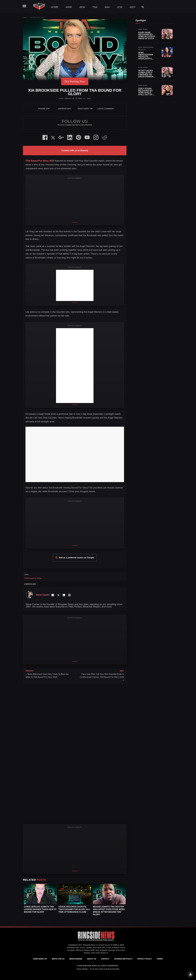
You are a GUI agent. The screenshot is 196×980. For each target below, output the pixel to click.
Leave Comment (106, 109)
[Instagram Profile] (69, 595)
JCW (120, 7)
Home (55, 7)
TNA (95, 7)
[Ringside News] (96, 941)
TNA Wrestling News (37, 17)
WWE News (143, 29)
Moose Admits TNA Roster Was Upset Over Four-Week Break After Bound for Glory (109, 911)
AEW (82, 7)
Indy (133, 7)
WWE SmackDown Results (146, 48)
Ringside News (89, 945)
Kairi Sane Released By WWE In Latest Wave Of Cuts (147, 35)
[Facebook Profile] (53, 595)
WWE (69, 7)
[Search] (142, 7)
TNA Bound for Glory (33, 578)
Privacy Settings (82, 969)
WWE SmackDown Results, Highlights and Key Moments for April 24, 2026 (146, 59)
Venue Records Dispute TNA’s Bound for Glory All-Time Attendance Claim (75, 909)
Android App (64, 109)
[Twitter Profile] (58, 595)
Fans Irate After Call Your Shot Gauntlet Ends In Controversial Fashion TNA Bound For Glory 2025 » (102, 677)
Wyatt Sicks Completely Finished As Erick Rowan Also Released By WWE (147, 76)
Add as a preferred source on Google (75, 558)
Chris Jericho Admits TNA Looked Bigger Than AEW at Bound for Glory (40, 909)
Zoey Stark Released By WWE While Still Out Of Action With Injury (145, 94)
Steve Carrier (65, 99)
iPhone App (44, 109)
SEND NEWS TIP (85, 109)
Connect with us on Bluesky (75, 150)
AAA (107, 7)
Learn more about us (99, 953)
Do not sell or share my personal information (105, 969)
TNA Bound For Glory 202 (39, 161)
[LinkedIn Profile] (64, 595)
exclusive (86, 950)
